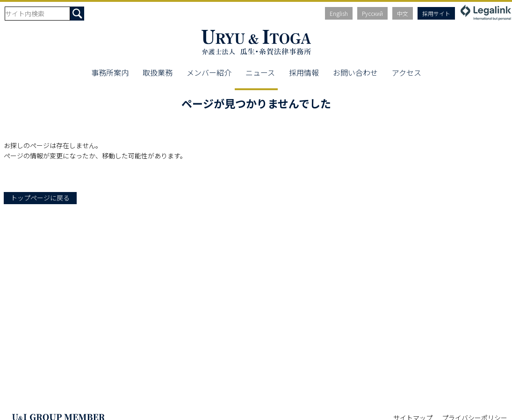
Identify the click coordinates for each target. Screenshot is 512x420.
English (339, 13)
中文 (403, 13)
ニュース (260, 72)
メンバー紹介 (209, 72)
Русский (372, 13)
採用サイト (436, 13)
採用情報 (304, 72)
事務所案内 (110, 72)
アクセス (407, 72)
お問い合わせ (355, 72)
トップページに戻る (40, 198)
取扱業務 (158, 72)
